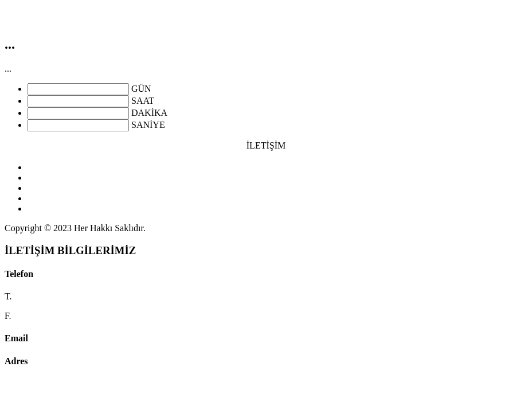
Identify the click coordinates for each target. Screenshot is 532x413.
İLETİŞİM (266, 145)
